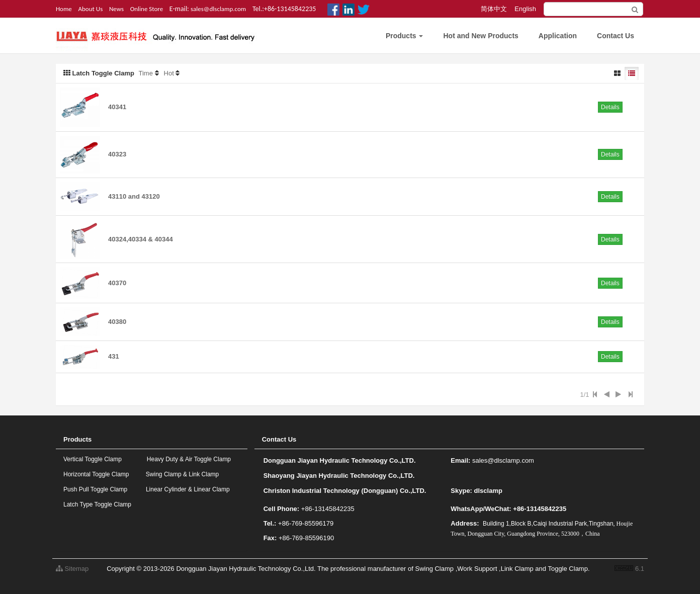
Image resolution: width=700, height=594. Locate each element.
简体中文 (494, 9)
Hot (169, 73)
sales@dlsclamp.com (218, 9)
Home (64, 9)
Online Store (147, 9)
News (116, 9)
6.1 (629, 569)
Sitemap (72, 569)
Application (558, 36)
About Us (90, 9)
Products (405, 36)
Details (610, 107)
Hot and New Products (480, 36)
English (525, 9)
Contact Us (616, 36)
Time (146, 73)
